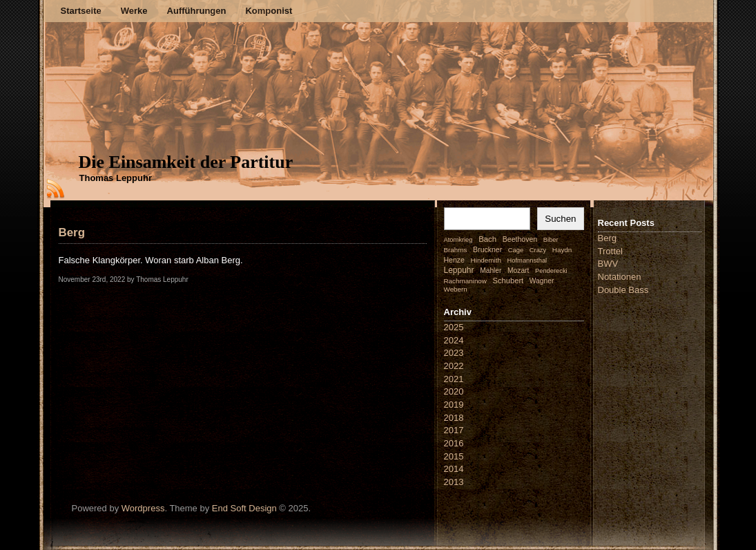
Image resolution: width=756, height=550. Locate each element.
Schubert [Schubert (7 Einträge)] (508, 281)
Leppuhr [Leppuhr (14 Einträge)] (459, 270)
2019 (454, 405)
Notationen (620, 277)
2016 (454, 443)
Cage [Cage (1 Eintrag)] (516, 250)
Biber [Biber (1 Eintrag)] (551, 240)
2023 (454, 353)
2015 (454, 456)
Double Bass (623, 290)
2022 (454, 366)
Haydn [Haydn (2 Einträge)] (562, 250)
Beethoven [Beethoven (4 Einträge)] (520, 239)
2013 (454, 482)
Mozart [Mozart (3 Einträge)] (518, 271)
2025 (454, 327)
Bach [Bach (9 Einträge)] (487, 239)
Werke (134, 11)
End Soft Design (244, 508)
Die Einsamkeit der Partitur (186, 162)
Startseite (81, 11)
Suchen (560, 219)
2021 (454, 379)
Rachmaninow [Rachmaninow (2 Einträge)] (465, 281)
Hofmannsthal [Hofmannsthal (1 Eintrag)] (527, 260)
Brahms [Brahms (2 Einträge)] (456, 250)
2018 (454, 418)
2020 (454, 391)
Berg (72, 233)
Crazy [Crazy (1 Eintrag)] (538, 250)
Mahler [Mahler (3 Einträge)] (491, 271)
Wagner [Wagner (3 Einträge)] (542, 281)
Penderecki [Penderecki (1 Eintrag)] (551, 271)
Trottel (610, 251)
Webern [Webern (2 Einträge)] (456, 289)
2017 (454, 430)
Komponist (269, 11)
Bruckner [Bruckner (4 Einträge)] (487, 249)
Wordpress (143, 508)
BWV (608, 264)
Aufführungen (197, 11)
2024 (454, 340)
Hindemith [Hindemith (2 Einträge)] (486, 260)
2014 (454, 469)
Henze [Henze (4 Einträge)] (454, 260)
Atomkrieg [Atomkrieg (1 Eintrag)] (458, 240)
